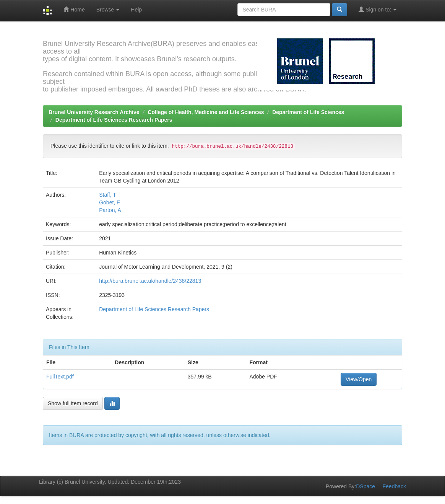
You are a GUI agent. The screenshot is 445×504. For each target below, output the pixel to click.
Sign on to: (378, 9)
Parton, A (110, 210)
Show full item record (73, 403)
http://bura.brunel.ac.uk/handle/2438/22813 (150, 281)
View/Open (359, 379)
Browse (108, 10)
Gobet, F (109, 202)
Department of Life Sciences (308, 112)
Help (136, 10)
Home (74, 9)
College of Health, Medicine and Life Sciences (206, 112)
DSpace (365, 486)
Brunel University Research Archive (94, 112)
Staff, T (108, 195)
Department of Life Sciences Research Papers (114, 120)
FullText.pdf (60, 377)
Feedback (394, 486)
